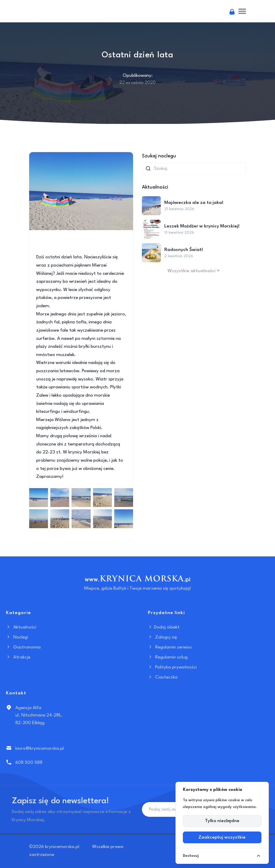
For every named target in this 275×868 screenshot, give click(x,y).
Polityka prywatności (172, 667)
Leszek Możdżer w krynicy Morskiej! (202, 226)
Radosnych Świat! (184, 250)
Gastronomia (23, 647)
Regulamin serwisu (170, 647)
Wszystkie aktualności (194, 271)
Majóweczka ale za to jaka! (194, 203)
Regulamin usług (168, 657)
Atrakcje (18, 657)
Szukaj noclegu (159, 156)
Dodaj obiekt (164, 627)
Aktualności (21, 627)
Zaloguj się (162, 637)
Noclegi (17, 637)
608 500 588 (29, 763)
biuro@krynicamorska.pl (40, 749)
